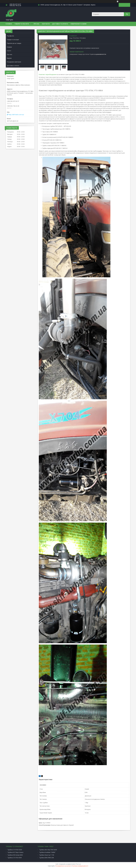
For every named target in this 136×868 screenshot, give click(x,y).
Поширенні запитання (14, 62)
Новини (9, 47)
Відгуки (9, 58)
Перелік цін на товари (14, 43)
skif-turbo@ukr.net (13, 121)
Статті (9, 51)
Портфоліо (10, 36)
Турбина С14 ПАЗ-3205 (15, 850)
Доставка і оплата (13, 66)
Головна (9, 24)
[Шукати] (127, 14)
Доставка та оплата (60, 24)
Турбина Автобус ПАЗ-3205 (48, 850)
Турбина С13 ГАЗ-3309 (15, 858)
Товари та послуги (22, 24)
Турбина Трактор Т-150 (47, 855)
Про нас (36, 24)
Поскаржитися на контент (63, 866)
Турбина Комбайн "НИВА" (47, 852)
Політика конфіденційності (80, 866)
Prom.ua (78, 864)
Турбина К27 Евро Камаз (15, 852)
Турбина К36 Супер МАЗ (15, 855)
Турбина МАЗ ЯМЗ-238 (46, 858)
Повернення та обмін (79, 24)
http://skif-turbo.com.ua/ (16, 115)
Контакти (46, 24)
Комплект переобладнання (48, 74)
